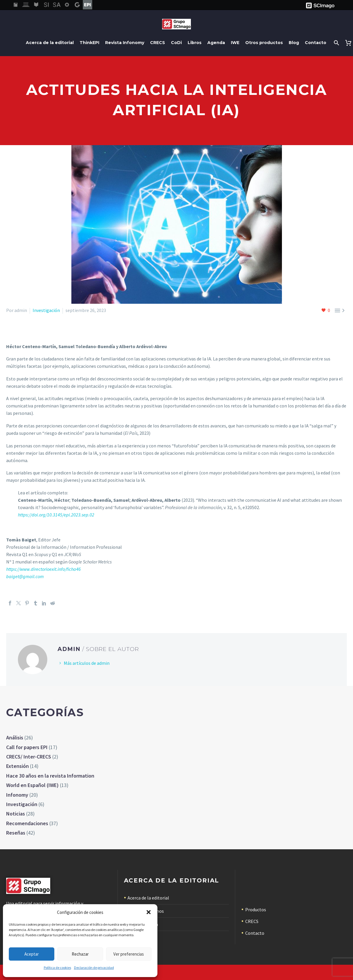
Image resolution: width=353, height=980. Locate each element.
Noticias (16, 814)
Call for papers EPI (27, 747)
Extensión (17, 766)
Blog (294, 43)
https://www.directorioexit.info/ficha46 (43, 569)
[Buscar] (336, 43)
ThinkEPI (89, 43)
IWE (235, 43)
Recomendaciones (27, 823)
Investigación (46, 310)
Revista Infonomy (125, 43)
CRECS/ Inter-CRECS (29, 757)
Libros (195, 43)
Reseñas (16, 833)
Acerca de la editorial (50, 43)
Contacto (316, 43)
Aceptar (32, 954)
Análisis (15, 737)
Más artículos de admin (87, 663)
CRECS (158, 43)
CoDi (176, 43)
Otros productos (264, 43)
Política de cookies (57, 968)
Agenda (216, 43)
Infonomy (17, 795)
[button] (149, 912)
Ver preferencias (129, 954)
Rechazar (80, 954)
